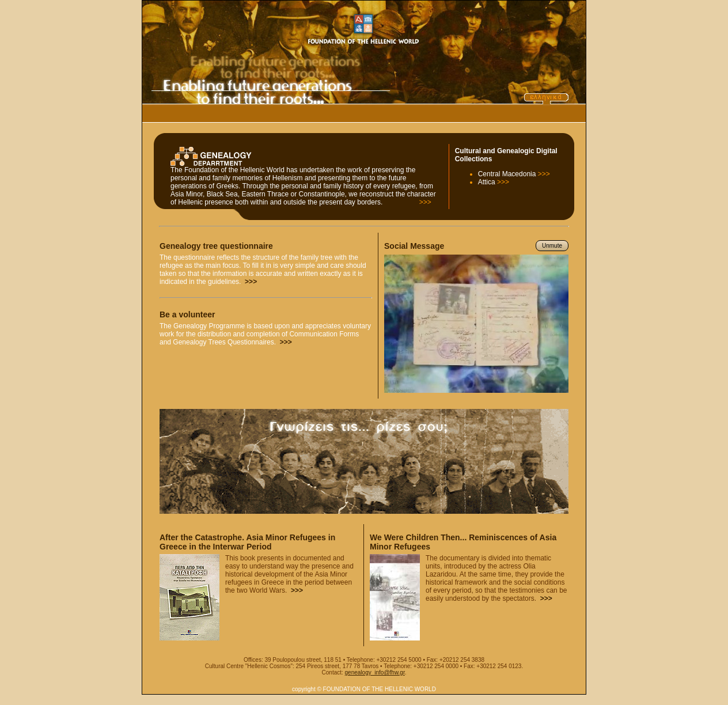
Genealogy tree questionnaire (216, 246)
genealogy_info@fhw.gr (375, 672)
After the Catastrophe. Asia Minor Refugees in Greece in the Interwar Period (247, 542)
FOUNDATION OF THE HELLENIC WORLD (380, 689)
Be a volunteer (187, 314)
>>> (425, 202)
